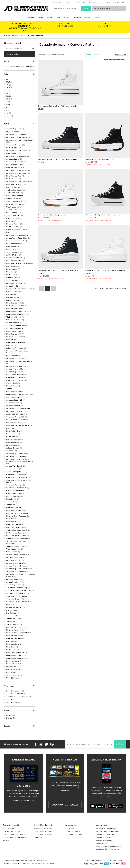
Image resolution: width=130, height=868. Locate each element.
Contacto (38, 837)
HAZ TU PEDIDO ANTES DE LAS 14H (24, 27)
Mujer (41, 18)
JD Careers (70, 828)
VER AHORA (104, 25)
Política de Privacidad (105, 834)
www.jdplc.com (42, 860)
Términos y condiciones (106, 828)
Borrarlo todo (12, 54)
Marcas (87, 18)
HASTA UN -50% (64, 25)
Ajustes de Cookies (104, 840)
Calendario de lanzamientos (14, 837)
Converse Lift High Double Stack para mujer (104, 215)
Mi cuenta (38, 3)
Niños (50, 18)
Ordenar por (45, 54)
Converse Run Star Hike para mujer (100, 159)
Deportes (77, 18)
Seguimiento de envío (43, 834)
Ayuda (67, 3)
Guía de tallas (8, 828)
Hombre (32, 18)
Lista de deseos (96, 3)
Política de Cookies (104, 837)
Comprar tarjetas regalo (23, 800)
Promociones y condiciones (108, 831)
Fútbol (67, 18)
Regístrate (120, 744)
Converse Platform (20, 49)
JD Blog (6, 840)
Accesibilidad (102, 843)
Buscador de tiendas (53, 3)
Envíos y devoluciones (43, 831)
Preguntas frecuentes (43, 828)
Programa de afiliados (74, 834)
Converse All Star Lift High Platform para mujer (58, 106)
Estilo (58, 18)
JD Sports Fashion (73, 831)
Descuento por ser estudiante (15, 834)
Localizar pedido (79, 3)
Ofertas (97, 18)
